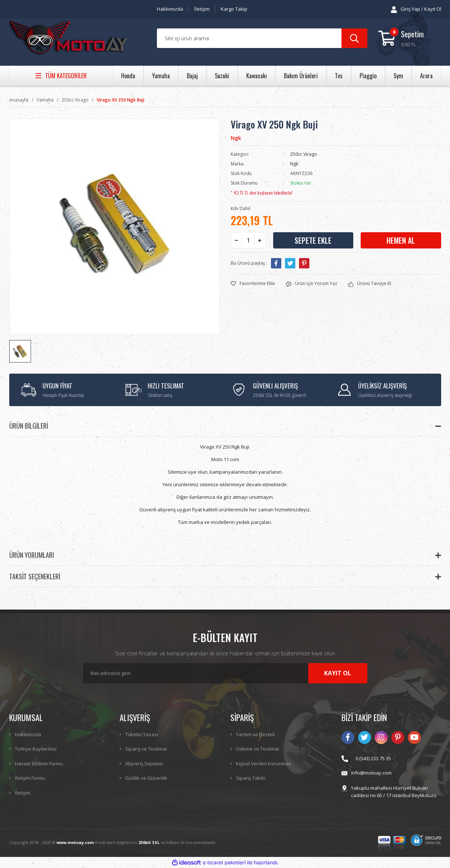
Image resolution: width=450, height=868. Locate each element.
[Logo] (68, 38)
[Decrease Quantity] (237, 240)
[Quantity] (248, 240)
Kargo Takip (234, 9)
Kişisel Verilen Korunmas (264, 764)
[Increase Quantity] (260, 240)
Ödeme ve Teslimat (257, 749)
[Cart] (410, 38)
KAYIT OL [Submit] (338, 673)
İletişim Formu (30, 778)
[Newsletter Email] (225, 673)
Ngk (236, 138)
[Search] (262, 38)
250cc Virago (304, 154)
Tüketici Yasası (142, 734)
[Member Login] (416, 9)
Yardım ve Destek (255, 734)
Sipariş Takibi (251, 778)
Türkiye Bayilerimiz (36, 749)
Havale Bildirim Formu (39, 764)
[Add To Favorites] (253, 284)
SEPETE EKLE (313, 240)
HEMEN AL (401, 240)
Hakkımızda (170, 9)
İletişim (202, 9)
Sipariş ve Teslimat (146, 749)
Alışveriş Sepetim (144, 764)
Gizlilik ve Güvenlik (146, 778)
